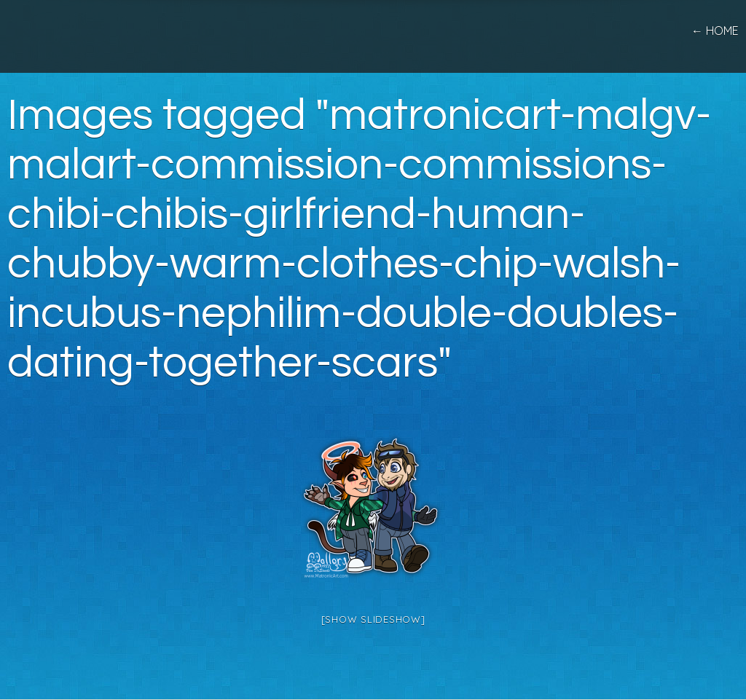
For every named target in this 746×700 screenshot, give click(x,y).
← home (715, 31)
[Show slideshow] (373, 619)
